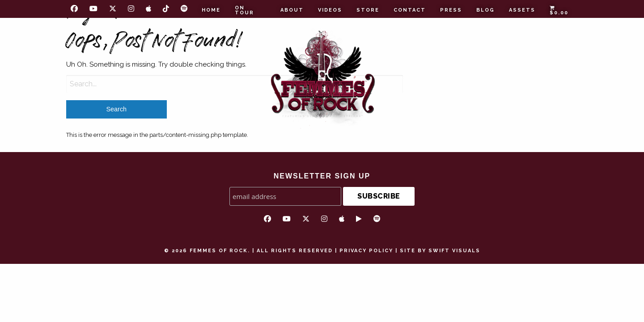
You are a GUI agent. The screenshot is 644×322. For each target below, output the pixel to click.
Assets (522, 10)
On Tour (244, 10)
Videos (330, 10)
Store (368, 10)
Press (451, 10)
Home (211, 10)
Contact (410, 10)
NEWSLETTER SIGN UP (322, 176)
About (292, 10)
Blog (485, 10)
